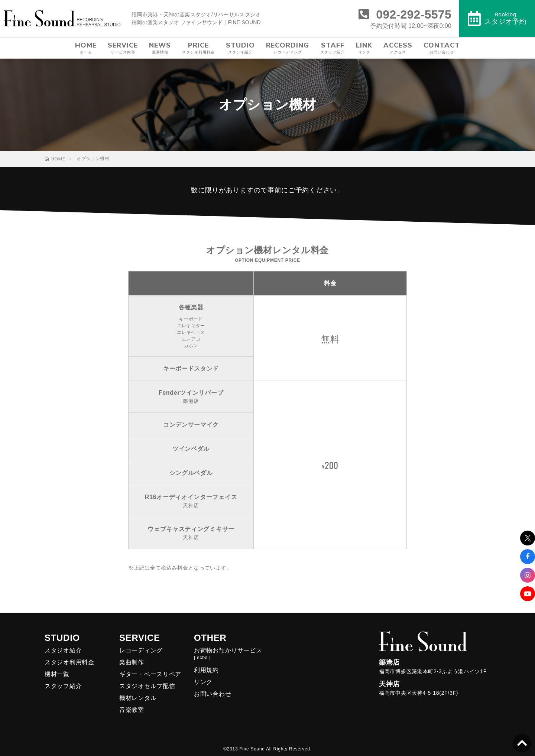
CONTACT (442, 48)
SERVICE (123, 48)
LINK (364, 48)
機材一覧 (57, 674)
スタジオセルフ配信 (147, 686)
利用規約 (206, 670)
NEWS (160, 48)
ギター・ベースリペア (150, 674)
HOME (86, 48)
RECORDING (288, 48)
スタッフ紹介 (63, 686)
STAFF (333, 48)
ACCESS (398, 48)
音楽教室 (132, 710)
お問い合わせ (213, 694)
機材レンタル (138, 698)
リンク (203, 682)
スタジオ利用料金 (69, 662)
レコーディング (141, 650)
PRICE (198, 48)
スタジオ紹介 (63, 650)
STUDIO (240, 48)
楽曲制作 (132, 662)
